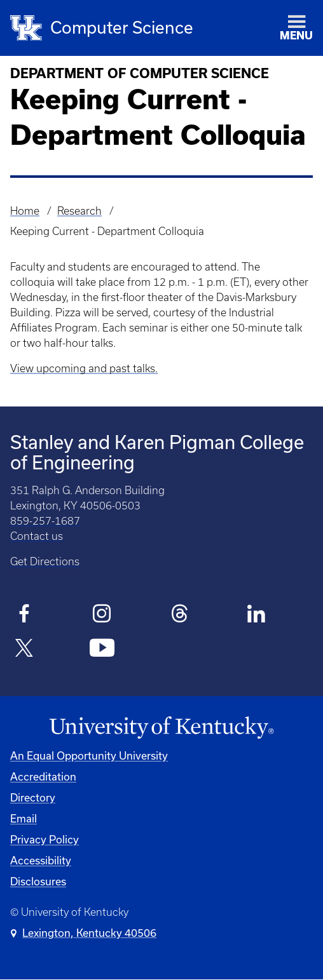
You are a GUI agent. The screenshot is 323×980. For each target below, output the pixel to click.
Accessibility (41, 860)
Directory (33, 797)
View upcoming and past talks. (84, 368)
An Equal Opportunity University (89, 755)
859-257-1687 (45, 521)
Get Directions (45, 561)
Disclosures (38, 881)
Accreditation (43, 776)
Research (79, 211)
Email (24, 818)
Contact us (37, 536)
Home (25, 211)
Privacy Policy (45, 839)
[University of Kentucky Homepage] (161, 728)
